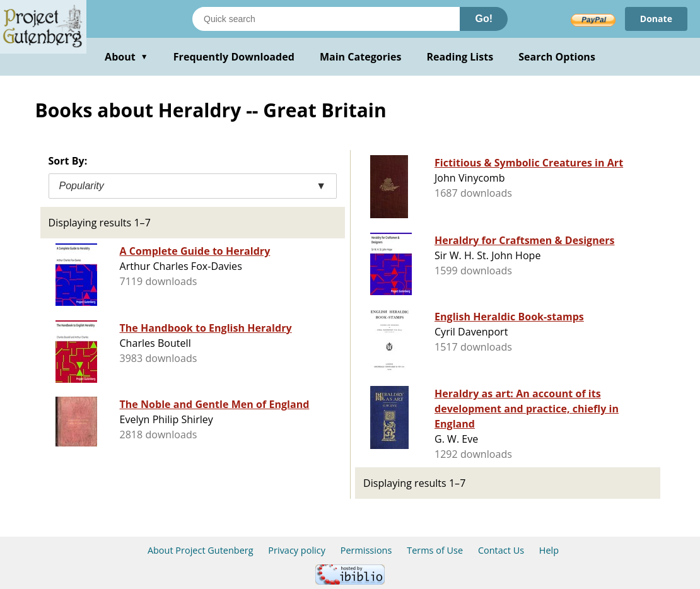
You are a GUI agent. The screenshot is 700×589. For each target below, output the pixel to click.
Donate (656, 19)
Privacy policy (297, 550)
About (126, 57)
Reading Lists (460, 57)
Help (549, 550)
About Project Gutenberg (201, 550)
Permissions (366, 550)
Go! (484, 19)
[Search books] (326, 19)
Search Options (557, 57)
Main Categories (361, 57)
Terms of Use (435, 550)
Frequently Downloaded (234, 57)
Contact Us (501, 550)
